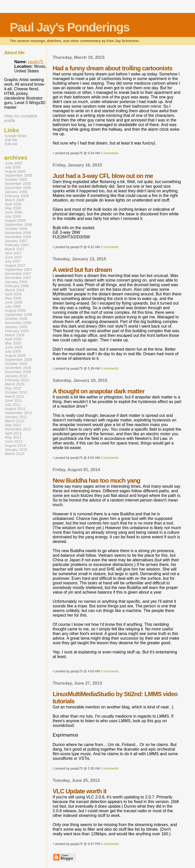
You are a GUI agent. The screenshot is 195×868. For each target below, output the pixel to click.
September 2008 (19, 315)
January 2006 (16, 192)
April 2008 (13, 294)
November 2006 (18, 233)
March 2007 (15, 249)
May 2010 (13, 388)
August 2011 (15, 409)
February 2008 (17, 286)
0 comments (110, 153)
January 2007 (16, 241)
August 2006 (15, 220)
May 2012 (13, 425)
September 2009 (19, 360)
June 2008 (13, 302)
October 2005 (16, 180)
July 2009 (13, 351)
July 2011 (13, 405)
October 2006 (16, 229)
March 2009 (15, 335)
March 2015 (15, 454)
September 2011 (19, 413)
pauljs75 (36, 62)
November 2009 (18, 368)
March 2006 (15, 200)
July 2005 (13, 167)
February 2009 (17, 331)
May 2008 (13, 298)
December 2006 (18, 237)
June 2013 (13, 441)
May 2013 (13, 437)
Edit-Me (11, 140)
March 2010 (15, 384)
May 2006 (13, 208)
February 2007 (17, 245)
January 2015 (16, 450)
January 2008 (16, 282)
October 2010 (16, 392)
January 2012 (16, 417)
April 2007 (13, 253)
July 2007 (13, 261)
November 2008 (18, 323)
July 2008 (13, 306)
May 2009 (13, 343)
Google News (16, 136)
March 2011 (15, 396)
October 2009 (16, 364)
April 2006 (13, 204)
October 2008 (16, 319)
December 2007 (18, 278)
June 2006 (13, 212)
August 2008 (15, 310)
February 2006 (17, 196)
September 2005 (19, 175)
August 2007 (15, 265)
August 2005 (15, 171)
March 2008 (15, 290)
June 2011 (13, 400)
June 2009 (13, 347)
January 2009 (16, 327)
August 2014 (15, 446)
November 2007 (18, 274)
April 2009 (13, 339)
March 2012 (15, 421)
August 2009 (15, 355)
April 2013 (13, 433)
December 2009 (18, 372)
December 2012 (18, 429)
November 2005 (18, 184)
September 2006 (19, 225)
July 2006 (13, 216)
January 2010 (16, 376)
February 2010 (17, 380)
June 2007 (13, 257)
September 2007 (19, 270)
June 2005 (13, 163)
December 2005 (18, 188)
